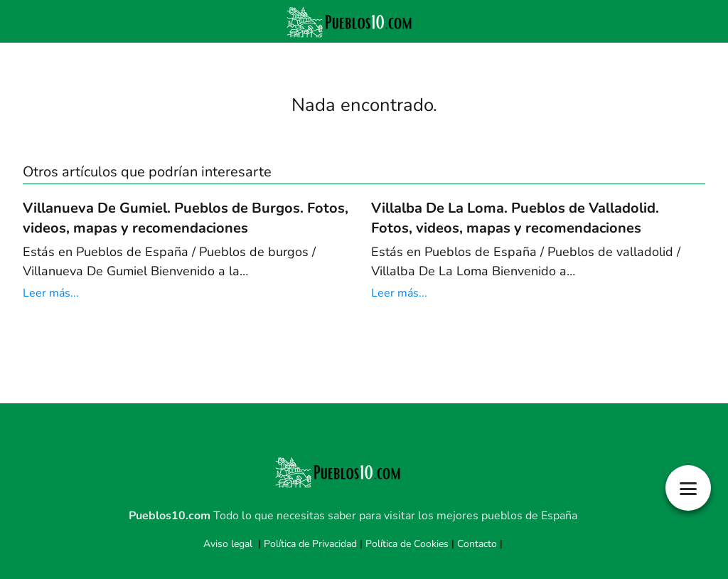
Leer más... (51, 293)
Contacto (477, 544)
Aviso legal (228, 544)
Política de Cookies (407, 544)
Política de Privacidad (310, 544)
